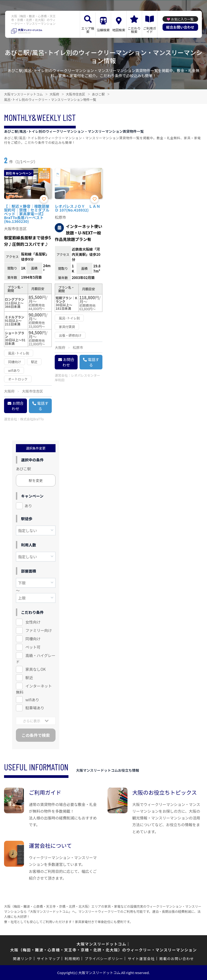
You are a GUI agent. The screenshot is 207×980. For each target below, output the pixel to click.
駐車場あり (35, 708)
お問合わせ (18, 406)
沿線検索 (103, 30)
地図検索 (119, 30)
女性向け (33, 622)
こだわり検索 (134, 30)
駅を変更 (36, 480)
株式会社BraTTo (32, 419)
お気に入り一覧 (182, 19)
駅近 (29, 678)
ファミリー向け (39, 630)
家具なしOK (35, 669)
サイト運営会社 (141, 959)
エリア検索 (88, 30)
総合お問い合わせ (180, 27)
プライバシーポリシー (104, 959)
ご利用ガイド (150, 30)
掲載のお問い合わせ (177, 959)
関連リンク (23, 959)
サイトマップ (49, 959)
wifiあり (32, 700)
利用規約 (72, 959)
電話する (43, 406)
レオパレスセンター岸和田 (77, 377)
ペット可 (33, 647)
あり (28, 506)
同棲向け (33, 639)
